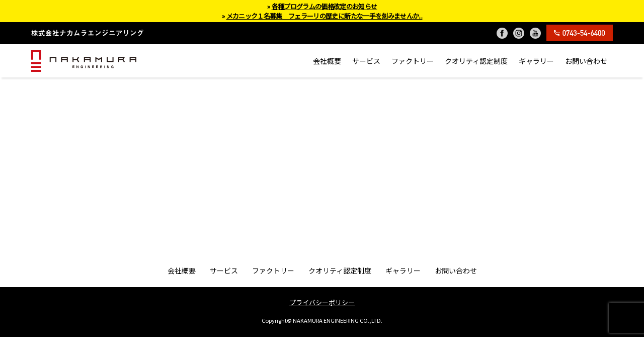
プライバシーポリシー (322, 302)
